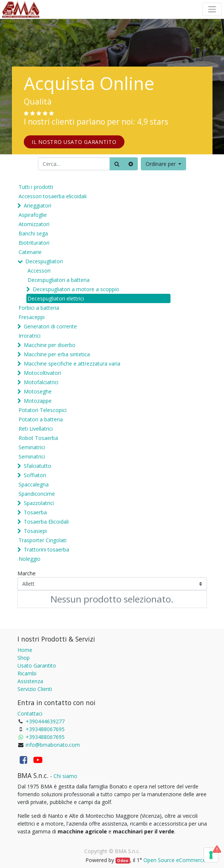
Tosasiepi (35, 531)
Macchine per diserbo (50, 345)
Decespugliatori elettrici (56, 298)
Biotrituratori (34, 243)
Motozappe (38, 401)
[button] (164, 164)
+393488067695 (45, 729)
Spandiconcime (37, 494)
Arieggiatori (38, 205)
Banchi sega (33, 233)
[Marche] (112, 584)
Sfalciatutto (38, 466)
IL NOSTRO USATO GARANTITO (74, 142)
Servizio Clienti (35, 689)
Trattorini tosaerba (46, 549)
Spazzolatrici (39, 503)
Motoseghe (38, 391)
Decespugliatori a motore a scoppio (76, 289)
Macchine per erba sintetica (57, 354)
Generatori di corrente (50, 326)
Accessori (39, 271)
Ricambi (27, 673)
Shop (24, 658)
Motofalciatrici (41, 382)
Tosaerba (35, 512)
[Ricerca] (117, 164)
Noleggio (30, 559)
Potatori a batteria (41, 419)
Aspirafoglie (33, 215)
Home (25, 650)
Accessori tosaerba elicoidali (53, 196)
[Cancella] (131, 164)
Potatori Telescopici (43, 410)
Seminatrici (32, 447)
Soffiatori (35, 475)
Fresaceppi (32, 317)
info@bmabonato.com (53, 745)
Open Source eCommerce (175, 860)
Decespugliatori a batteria (59, 280)
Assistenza (30, 681)
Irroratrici (30, 336)
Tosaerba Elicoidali (46, 522)
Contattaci (30, 713)
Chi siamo (65, 776)
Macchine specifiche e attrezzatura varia (72, 364)
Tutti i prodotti (36, 187)
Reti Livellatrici (36, 429)
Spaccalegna (34, 484)
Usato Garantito (37, 666)
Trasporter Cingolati (43, 540)
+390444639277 (45, 721)
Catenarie (30, 252)
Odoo (123, 861)
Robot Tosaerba (38, 438)
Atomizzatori (34, 224)
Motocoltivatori (42, 373)
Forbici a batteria (39, 308)
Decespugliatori (44, 261)
